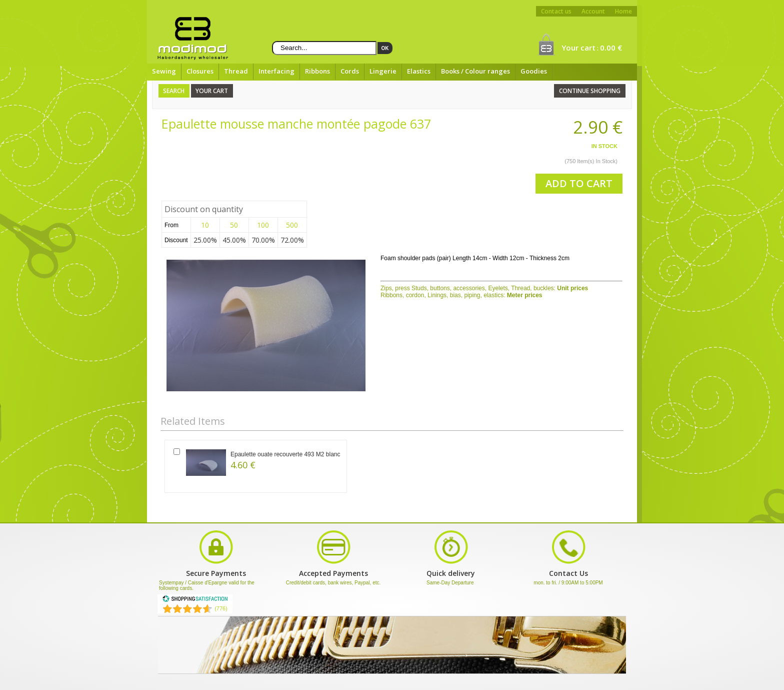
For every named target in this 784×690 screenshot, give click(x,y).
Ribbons (317, 71)
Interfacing (276, 71)
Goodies (534, 71)
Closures (200, 71)
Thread (236, 71)
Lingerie (383, 71)
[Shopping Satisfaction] (195, 600)
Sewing (164, 71)
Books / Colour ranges (475, 71)
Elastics (419, 71)
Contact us (556, 11)
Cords (350, 71)
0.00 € (611, 48)
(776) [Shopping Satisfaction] (221, 608)
